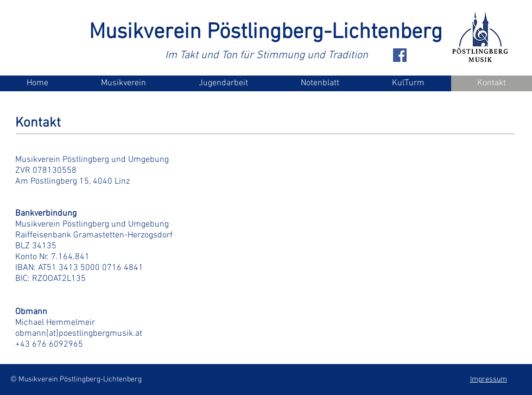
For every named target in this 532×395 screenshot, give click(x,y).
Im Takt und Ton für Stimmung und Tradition (267, 55)
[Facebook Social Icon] (400, 55)
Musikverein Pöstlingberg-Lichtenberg (266, 33)
